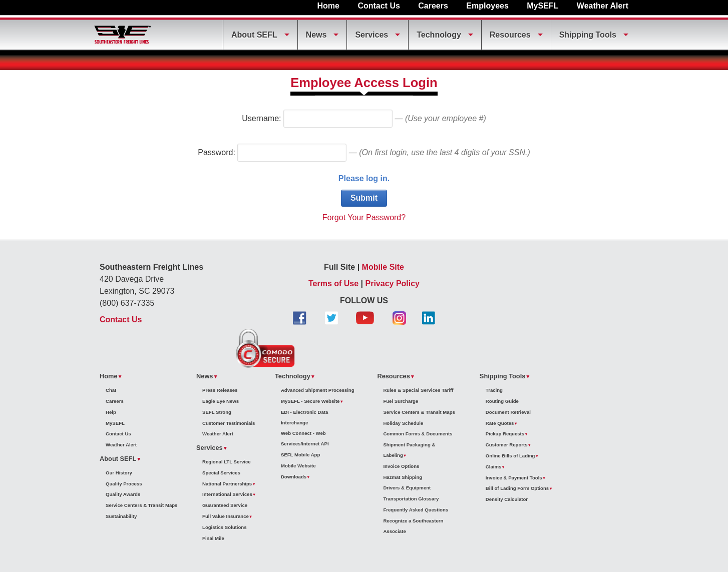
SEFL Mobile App (300, 455)
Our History (119, 473)
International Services (227, 494)
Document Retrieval (508, 412)
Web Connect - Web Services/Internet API (305, 438)
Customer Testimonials (229, 423)
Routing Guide (502, 401)
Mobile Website (298, 466)
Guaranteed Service (225, 505)
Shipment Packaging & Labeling (409, 450)
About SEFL (254, 35)
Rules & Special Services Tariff (418, 390)
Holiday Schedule (403, 423)
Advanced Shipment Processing (318, 390)
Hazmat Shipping (403, 477)
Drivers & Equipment (407, 488)
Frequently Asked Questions (416, 510)
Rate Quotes (500, 423)
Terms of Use (333, 283)
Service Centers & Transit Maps (141, 505)
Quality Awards (123, 494)
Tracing (494, 390)
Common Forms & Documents (418, 434)
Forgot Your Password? (364, 217)
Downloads (294, 477)
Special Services (221, 473)
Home (328, 6)
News (316, 35)
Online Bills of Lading (510, 456)
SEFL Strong (217, 412)
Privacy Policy (393, 283)
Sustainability (121, 516)
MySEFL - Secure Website (310, 401)
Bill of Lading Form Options (517, 488)
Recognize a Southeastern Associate (413, 526)
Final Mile (213, 538)
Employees (487, 6)
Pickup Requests (505, 434)
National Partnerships (227, 484)
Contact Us (379, 6)
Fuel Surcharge (401, 401)
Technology (439, 35)
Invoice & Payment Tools (514, 478)
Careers (433, 6)
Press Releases (220, 390)
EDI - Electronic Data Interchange (304, 417)
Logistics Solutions (224, 527)
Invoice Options (401, 466)
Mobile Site (383, 267)
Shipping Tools (588, 35)
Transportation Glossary (411, 499)
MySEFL (542, 6)
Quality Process (124, 484)
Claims (493, 467)
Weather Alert (603, 6)
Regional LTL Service (227, 462)
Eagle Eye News (221, 401)
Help (111, 412)
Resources (510, 35)
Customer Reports (507, 445)
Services (372, 35)
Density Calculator (507, 499)
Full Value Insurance (226, 516)
